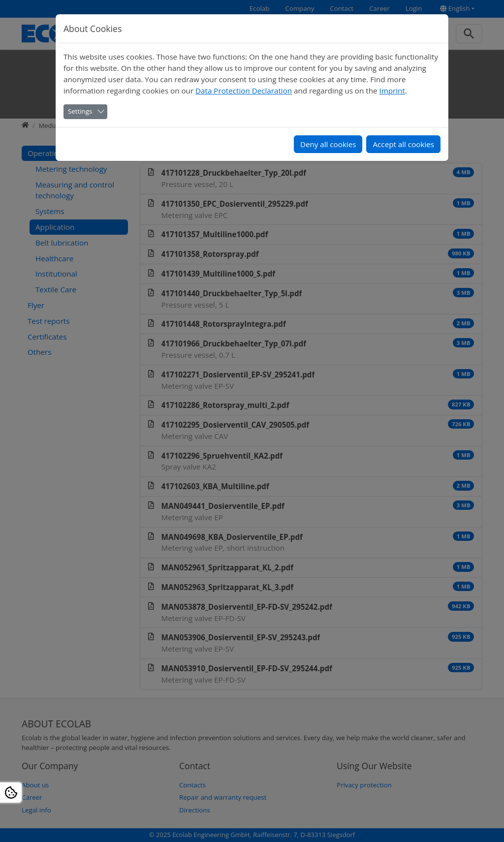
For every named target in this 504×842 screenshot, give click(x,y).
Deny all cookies (328, 144)
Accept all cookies (403, 144)
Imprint (392, 91)
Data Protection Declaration (244, 91)
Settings (80, 111)
